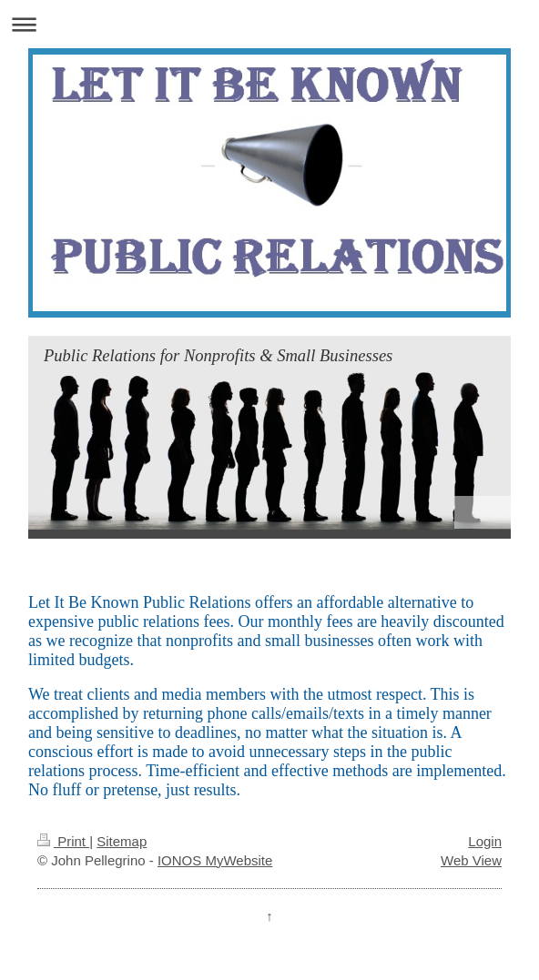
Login (485, 841)
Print (63, 841)
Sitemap (122, 841)
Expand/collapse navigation (269, 24)
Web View (471, 860)
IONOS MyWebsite (215, 860)
